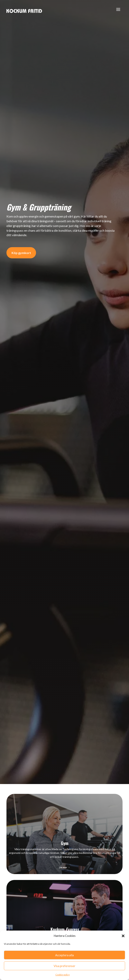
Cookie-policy (63, 975)
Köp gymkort (21, 253)
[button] (123, 936)
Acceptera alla (64, 955)
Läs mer (63, 867)
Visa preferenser (64, 966)
